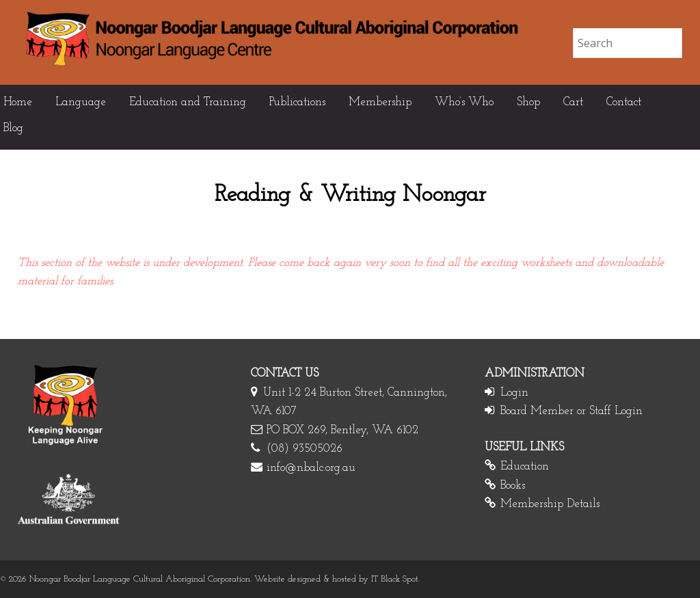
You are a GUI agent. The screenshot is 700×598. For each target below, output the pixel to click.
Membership (380, 102)
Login (514, 393)
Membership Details (550, 504)
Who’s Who (464, 102)
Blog (13, 128)
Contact (624, 102)
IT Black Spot (395, 579)
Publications (297, 102)
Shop (528, 102)
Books (513, 486)
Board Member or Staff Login (571, 411)
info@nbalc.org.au (311, 468)
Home (18, 102)
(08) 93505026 (305, 449)
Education (525, 466)
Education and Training (188, 102)
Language (81, 102)
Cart (573, 102)
